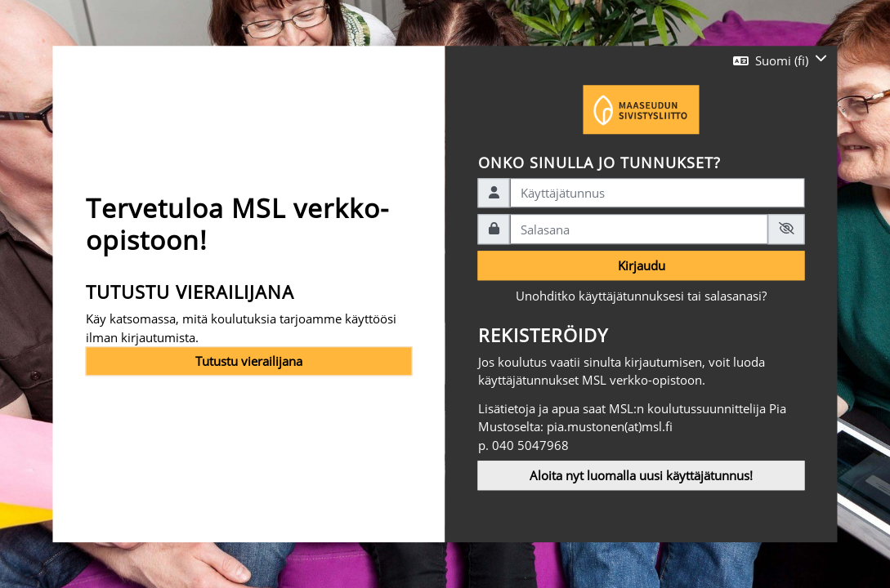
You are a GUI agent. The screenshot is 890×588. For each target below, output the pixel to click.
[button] (780, 60)
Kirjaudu (642, 265)
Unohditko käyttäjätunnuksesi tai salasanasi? (641, 296)
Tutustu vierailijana (249, 361)
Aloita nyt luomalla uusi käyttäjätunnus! (641, 475)
